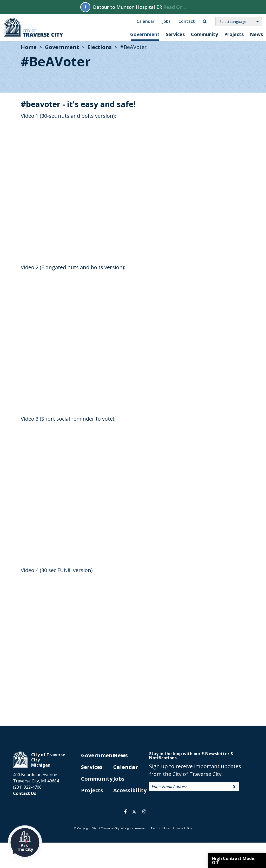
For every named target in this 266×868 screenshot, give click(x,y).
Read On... (175, 7)
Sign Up (234, 787)
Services (175, 34)
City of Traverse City (34, 27)
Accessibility (130, 790)
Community (204, 34)
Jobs (167, 21)
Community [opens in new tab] (97, 779)
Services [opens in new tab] (92, 767)
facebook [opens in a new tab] (126, 811)
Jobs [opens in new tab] (119, 779)
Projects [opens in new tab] (92, 790)
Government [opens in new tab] (98, 755)
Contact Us (25, 793)
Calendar (146, 21)
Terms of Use (160, 828)
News (256, 34)
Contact (187, 21)
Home (29, 47)
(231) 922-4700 (27, 787)
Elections (99, 47)
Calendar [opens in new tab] (126, 767)
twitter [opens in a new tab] (134, 811)
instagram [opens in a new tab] (144, 811)
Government (145, 34)
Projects (234, 34)
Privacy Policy (182, 828)
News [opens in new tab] (121, 755)
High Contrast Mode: (234, 860)
